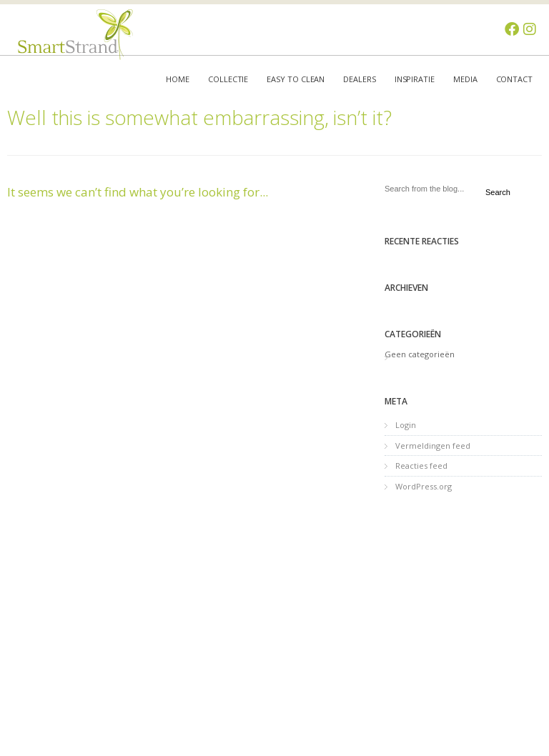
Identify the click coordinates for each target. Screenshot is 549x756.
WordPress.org (424, 486)
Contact (514, 79)
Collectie (228, 79)
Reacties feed (421, 466)
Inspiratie (415, 79)
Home (178, 79)
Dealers (359, 79)
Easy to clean (296, 79)
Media (465, 79)
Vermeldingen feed (433, 446)
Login (406, 425)
